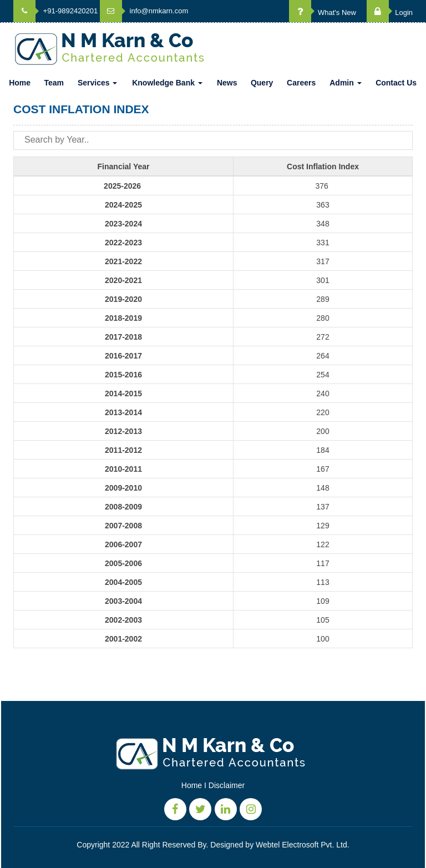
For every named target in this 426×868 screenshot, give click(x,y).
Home (20, 83)
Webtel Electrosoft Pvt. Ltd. (303, 845)
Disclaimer (227, 785)
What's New (323, 12)
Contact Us (396, 83)
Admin (345, 83)
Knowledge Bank (167, 83)
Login (390, 12)
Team (54, 83)
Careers (301, 83)
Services (98, 83)
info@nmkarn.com (144, 11)
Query (262, 83)
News (227, 83)
